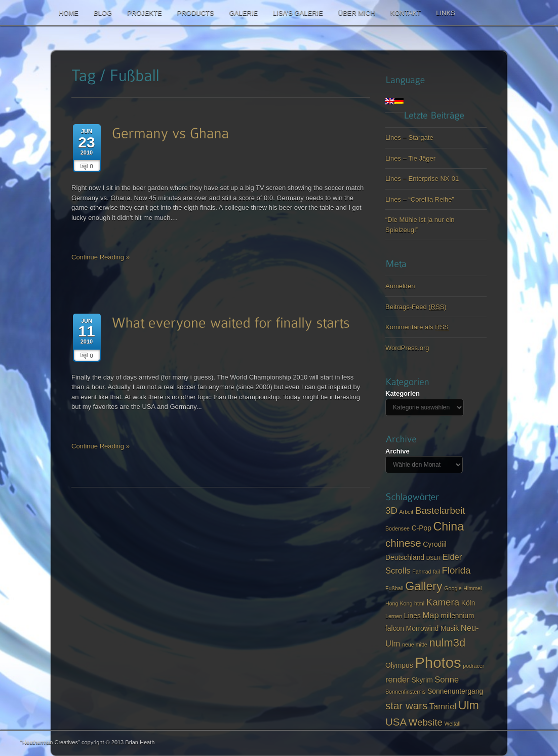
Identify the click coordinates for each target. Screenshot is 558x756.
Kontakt (406, 13)
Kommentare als (417, 327)
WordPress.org (407, 348)
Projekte (145, 13)
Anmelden (400, 286)
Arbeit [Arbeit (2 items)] (406, 512)
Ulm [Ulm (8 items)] (469, 705)
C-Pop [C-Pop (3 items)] (422, 528)
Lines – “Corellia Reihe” (420, 199)
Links (446, 13)
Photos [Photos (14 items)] (438, 663)
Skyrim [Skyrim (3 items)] (422, 680)
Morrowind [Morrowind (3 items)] (423, 628)
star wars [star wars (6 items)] (406, 706)
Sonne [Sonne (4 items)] (447, 680)
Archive (397, 451)
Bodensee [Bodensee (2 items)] (397, 528)
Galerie (244, 13)
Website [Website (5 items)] (426, 722)
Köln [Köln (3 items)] (468, 603)
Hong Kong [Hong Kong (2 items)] (399, 603)
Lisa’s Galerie (298, 13)
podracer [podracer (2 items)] (473, 666)
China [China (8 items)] (449, 526)
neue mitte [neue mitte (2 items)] (415, 645)
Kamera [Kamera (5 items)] (443, 602)
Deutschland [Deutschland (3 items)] (405, 557)
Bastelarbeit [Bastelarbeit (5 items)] (440, 511)
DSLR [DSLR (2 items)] (433, 558)
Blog (103, 13)
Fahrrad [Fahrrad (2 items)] (422, 572)
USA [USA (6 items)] (396, 722)
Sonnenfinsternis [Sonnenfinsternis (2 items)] (405, 692)
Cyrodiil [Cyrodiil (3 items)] (434, 544)
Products (196, 13)
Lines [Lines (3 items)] (412, 616)
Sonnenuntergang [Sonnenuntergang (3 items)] (455, 691)
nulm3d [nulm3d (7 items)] (447, 643)
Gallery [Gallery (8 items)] (424, 586)
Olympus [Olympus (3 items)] (399, 665)
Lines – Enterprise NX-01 (422, 179)
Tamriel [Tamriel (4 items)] (443, 707)
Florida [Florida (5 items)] (456, 570)
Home (69, 13)
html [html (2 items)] (419, 603)
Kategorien (403, 393)
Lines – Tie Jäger (410, 158)
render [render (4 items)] (397, 680)
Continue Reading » (101, 257)
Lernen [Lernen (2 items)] (394, 616)
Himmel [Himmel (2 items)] (472, 588)
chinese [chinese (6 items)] (403, 543)
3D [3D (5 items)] (391, 511)
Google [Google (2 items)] (453, 588)
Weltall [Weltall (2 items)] (453, 724)
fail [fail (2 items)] (436, 572)
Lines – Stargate (409, 138)
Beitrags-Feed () (416, 307)
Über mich (357, 13)
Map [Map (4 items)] (431, 615)
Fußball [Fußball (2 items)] (394, 588)
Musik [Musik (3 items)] (450, 628)
